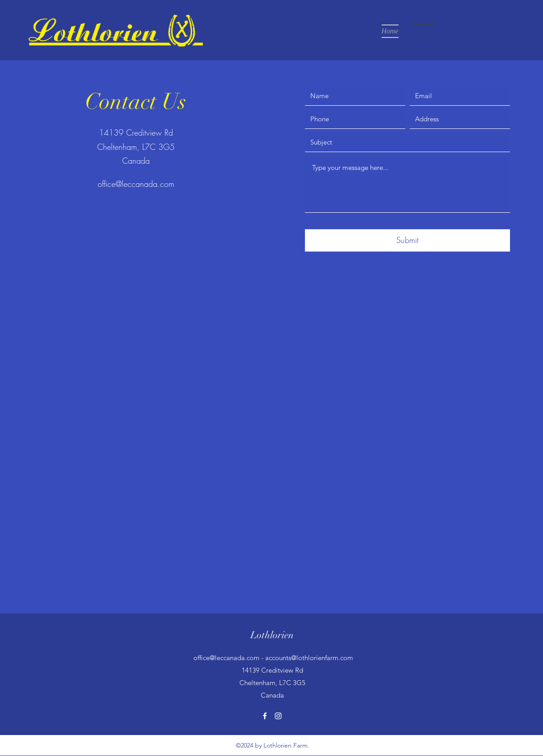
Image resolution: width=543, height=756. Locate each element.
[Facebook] (265, 716)
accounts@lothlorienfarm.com (309, 658)
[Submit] (407, 240)
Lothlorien (272, 635)
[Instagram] (278, 716)
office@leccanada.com (136, 184)
